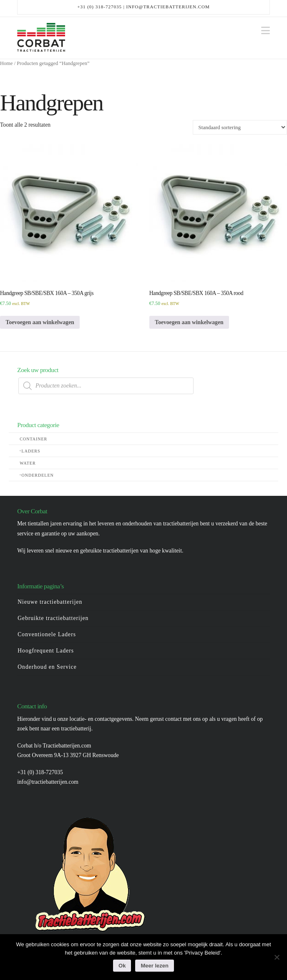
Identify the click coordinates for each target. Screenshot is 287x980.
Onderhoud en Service (47, 667)
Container (33, 439)
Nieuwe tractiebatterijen (50, 602)
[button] (266, 31)
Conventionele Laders (47, 634)
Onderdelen (38, 475)
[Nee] (277, 957)
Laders (31, 451)
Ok (122, 966)
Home (6, 63)
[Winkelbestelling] (240, 127)
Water (28, 463)
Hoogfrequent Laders (46, 651)
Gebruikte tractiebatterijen (53, 618)
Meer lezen (154, 966)
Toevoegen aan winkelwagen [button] (40, 322)
